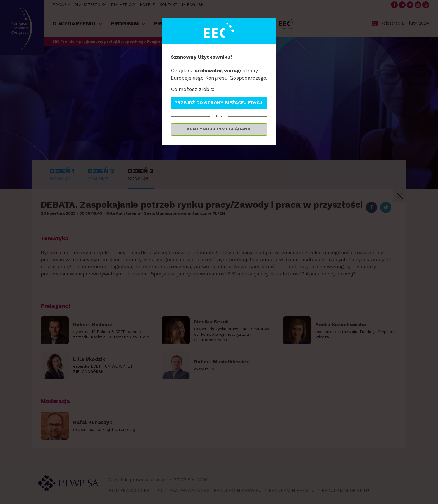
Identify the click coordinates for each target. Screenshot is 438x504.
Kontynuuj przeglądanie (219, 129)
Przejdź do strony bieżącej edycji (219, 103)
